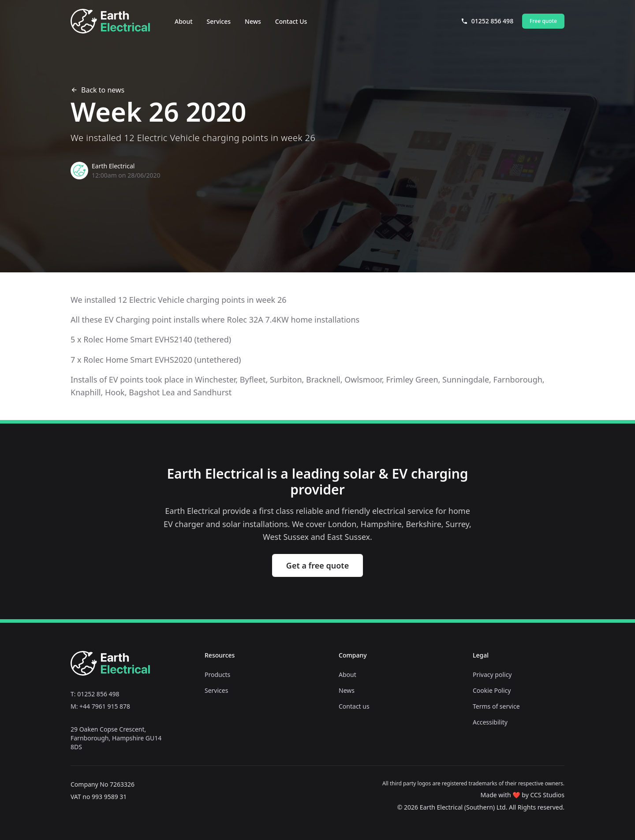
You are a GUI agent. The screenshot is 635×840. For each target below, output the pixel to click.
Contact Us (291, 21)
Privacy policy (492, 675)
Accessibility (490, 722)
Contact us (354, 706)
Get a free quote (317, 565)
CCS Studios (547, 795)
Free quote (543, 21)
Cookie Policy (492, 690)
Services (219, 21)
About (184, 21)
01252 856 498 (487, 21)
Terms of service (496, 706)
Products (217, 675)
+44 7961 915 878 (105, 706)
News (253, 21)
